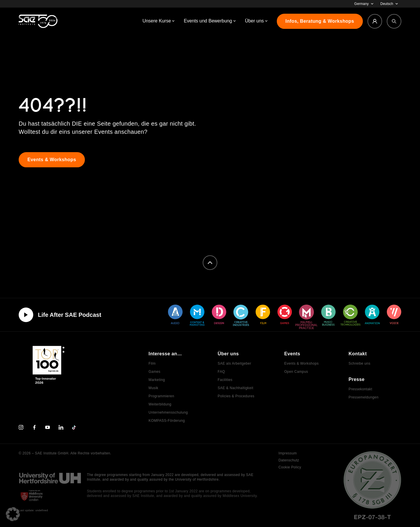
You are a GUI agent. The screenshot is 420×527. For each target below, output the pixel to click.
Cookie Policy (290, 467)
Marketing (157, 380)
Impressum (288, 453)
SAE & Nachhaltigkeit (235, 388)
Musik (153, 388)
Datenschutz (289, 460)
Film (152, 363)
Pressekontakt (360, 389)
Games (154, 372)
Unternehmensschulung (168, 412)
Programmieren (161, 396)
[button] (13, 514)
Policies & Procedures (236, 396)
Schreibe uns (359, 363)
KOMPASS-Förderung (167, 421)
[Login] (375, 21)
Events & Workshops (301, 363)
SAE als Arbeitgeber (234, 363)
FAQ (221, 372)
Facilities (225, 380)
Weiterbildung (160, 404)
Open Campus (296, 372)
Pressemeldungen (364, 397)
